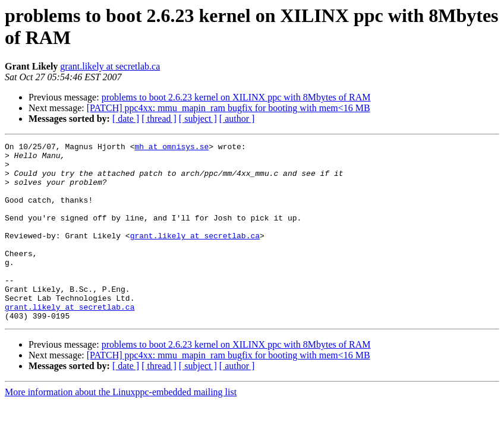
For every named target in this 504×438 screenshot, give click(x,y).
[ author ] (237, 119)
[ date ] (126, 119)
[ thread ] (159, 119)
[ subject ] (198, 119)
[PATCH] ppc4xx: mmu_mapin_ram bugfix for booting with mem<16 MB (229, 108)
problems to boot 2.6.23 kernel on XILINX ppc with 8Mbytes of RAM (236, 97)
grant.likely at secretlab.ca (110, 66)
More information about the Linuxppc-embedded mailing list (121, 428)
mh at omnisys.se (171, 148)
